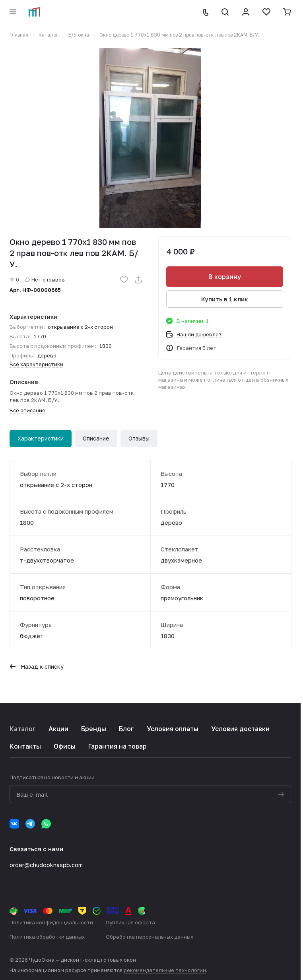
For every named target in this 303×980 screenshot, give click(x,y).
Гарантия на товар (118, 746)
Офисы (65, 746)
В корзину (225, 277)
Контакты (25, 746)
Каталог (23, 729)
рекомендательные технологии (165, 970)
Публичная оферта (130, 922)
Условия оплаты (173, 729)
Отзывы (139, 438)
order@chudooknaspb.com (46, 865)
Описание (96, 438)
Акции (58, 729)
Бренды (94, 729)
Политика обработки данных (47, 937)
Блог (126, 729)
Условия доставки (240, 729)
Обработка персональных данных (150, 937)
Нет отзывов (45, 279)
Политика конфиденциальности (51, 922)
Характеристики (41, 438)
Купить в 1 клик (225, 299)
